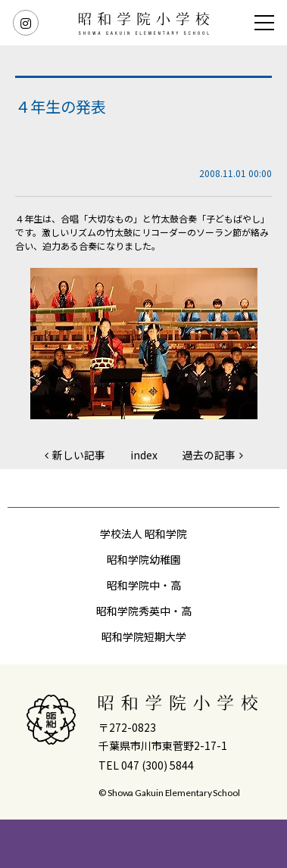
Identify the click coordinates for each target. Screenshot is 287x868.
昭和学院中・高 (144, 585)
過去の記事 (209, 455)
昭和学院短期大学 (144, 636)
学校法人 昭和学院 (143, 534)
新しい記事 (79, 455)
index (144, 455)
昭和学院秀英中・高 (144, 611)
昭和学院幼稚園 (144, 559)
